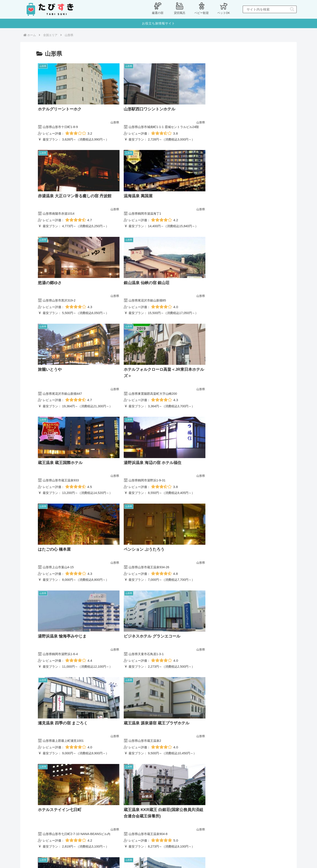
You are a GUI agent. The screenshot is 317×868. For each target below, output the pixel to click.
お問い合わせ (157, 854)
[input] (270, 9)
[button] (292, 9)
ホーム (104, 854)
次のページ (159, 783)
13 (170, 800)
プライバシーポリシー (128, 854)
